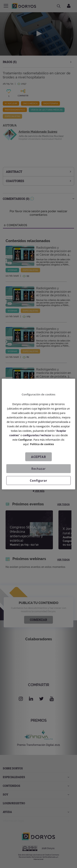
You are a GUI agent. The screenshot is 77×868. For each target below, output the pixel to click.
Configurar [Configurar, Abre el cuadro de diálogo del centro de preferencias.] (38, 480)
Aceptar (38, 457)
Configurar (25, 439)
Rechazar (38, 468)
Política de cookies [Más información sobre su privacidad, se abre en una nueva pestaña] (42, 444)
